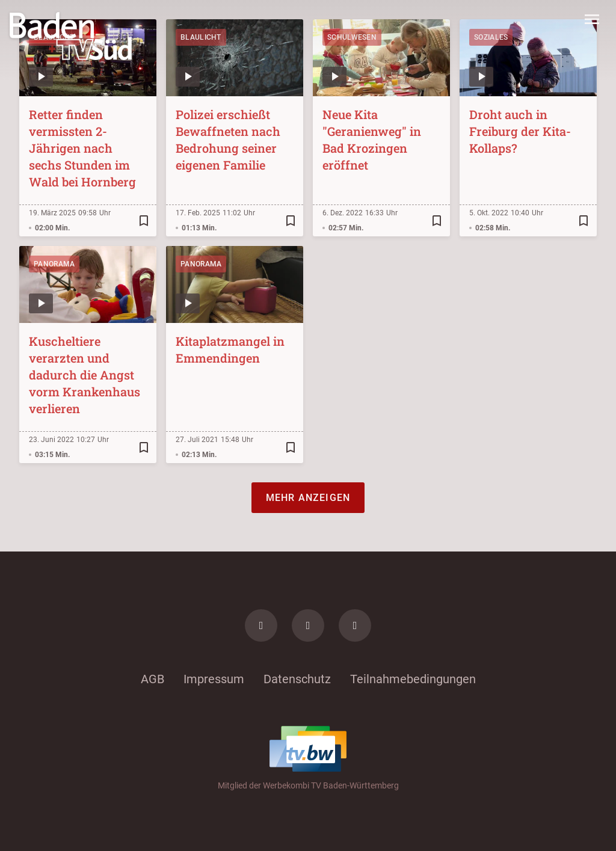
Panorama (54, 264)
